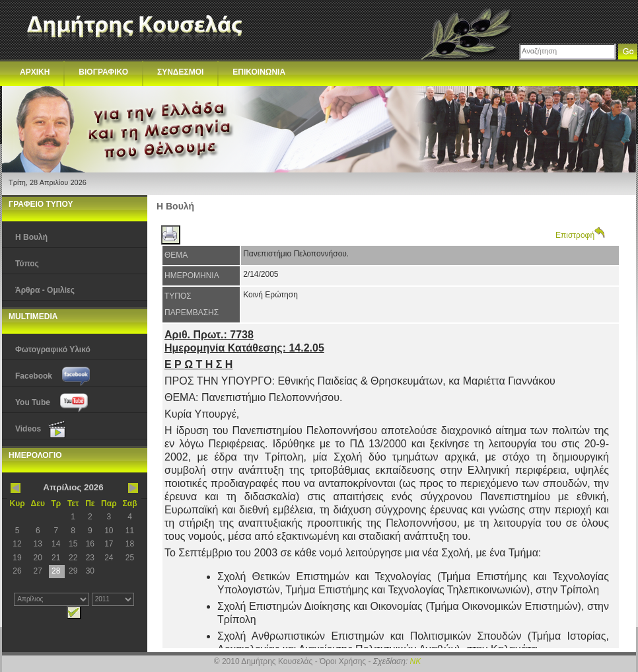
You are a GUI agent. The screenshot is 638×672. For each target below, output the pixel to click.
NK (416, 661)
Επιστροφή (580, 235)
